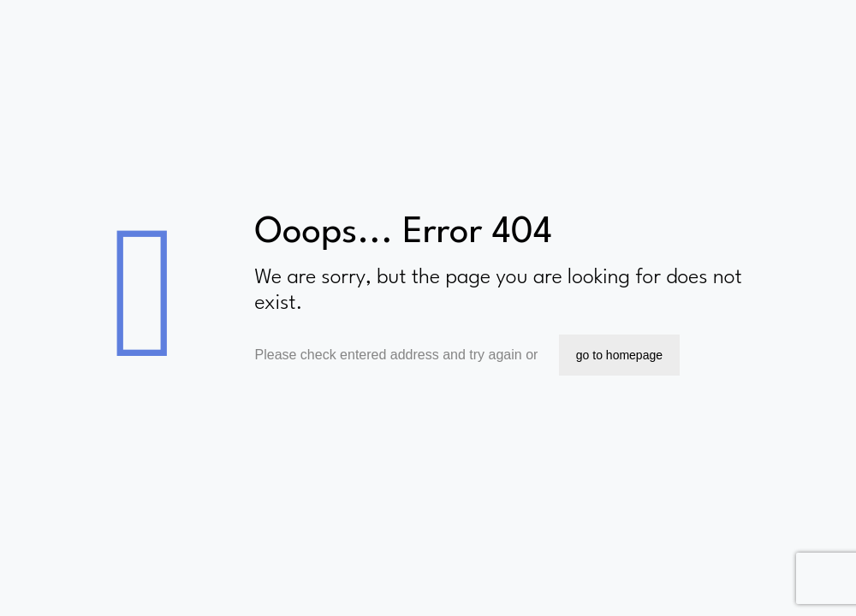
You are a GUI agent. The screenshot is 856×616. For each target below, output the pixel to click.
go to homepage (619, 355)
